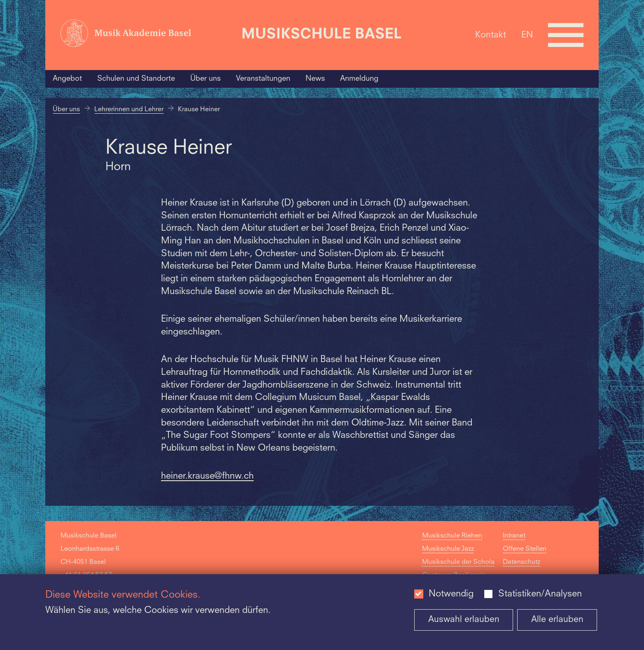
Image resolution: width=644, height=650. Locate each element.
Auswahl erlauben (464, 620)
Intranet (514, 536)
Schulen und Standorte (136, 79)
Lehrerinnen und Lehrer (129, 110)
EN (527, 35)
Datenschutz (521, 562)
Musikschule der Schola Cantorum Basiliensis (458, 569)
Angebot (67, 79)
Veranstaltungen (263, 79)
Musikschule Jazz (448, 549)
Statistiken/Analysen (540, 594)
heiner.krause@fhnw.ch (207, 476)
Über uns (205, 79)
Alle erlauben (557, 620)
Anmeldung (359, 79)
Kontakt (491, 35)
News (315, 79)
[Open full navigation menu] (566, 35)
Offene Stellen (525, 549)
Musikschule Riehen (452, 536)
